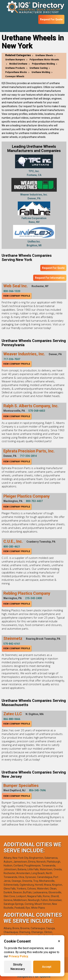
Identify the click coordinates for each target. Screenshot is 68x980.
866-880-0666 (12, 719)
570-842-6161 (12, 644)
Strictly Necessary (18, 967)
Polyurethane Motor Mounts (44, 60)
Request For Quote (51, 19)
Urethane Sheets (44, 55)
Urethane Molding (41, 72)
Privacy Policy (18, 956)
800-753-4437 (34, 501)
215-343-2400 (34, 598)
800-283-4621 (12, 547)
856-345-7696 (37, 790)
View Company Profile (17, 296)
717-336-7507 (12, 359)
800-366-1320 (12, 291)
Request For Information (50, 278)
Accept (47, 967)
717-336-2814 (28, 456)
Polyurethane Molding (43, 64)
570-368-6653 (37, 411)
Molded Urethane (18, 64)
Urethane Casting (39, 68)
